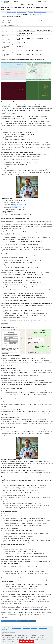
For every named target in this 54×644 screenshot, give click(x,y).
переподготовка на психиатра (37, 637)
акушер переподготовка (23, 636)
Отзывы (33, 5)
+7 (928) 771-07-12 (41, 1)
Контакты (22, 5)
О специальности (22, 12)
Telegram (22, 208)
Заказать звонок (40, 3)
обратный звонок (15, 206)
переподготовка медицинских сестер (31, 634)
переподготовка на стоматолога (23, 639)
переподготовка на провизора (39, 639)
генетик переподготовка (8, 637)
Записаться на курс (26, 642)
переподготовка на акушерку (37, 636)
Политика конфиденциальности (30, 628)
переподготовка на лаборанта (22, 637)
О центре (28, 5)
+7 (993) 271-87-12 (21, 204)
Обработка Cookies (17, 628)
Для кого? (30, 12)
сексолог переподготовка (8, 639)
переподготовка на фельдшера (9, 636)
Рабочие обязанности (40, 12)
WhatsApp (14, 208)
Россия (16, 2)
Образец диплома (11, 12)
